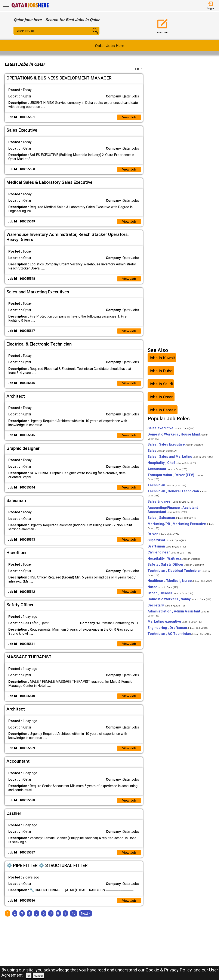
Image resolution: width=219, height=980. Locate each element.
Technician (167, 488)
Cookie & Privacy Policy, (170, 970)
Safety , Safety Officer (176, 567)
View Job (129, 117)
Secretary (166, 608)
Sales (163, 453)
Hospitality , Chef (172, 466)
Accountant (167, 472)
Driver (163, 537)
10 (74, 919)
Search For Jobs (26, 31)
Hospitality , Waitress (175, 561)
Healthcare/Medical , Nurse (180, 583)
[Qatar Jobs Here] (30, 7)
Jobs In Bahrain (162, 413)
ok (29, 976)
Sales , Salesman (172, 520)
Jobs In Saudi (161, 386)
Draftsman (167, 549)
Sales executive (171, 431)
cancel (39, 976)
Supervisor (167, 543)
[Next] (86, 919)
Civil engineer (169, 555)
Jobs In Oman (161, 400)
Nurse (163, 590)
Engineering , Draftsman (178, 630)
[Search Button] (92, 35)
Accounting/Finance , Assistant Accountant (173, 512)
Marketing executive (175, 624)
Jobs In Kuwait (162, 360)
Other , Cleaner (170, 596)
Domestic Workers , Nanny (179, 602)
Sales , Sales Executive (177, 447)
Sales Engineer (170, 504)
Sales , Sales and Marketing (180, 459)
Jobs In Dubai (161, 373)
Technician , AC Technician (180, 636)
